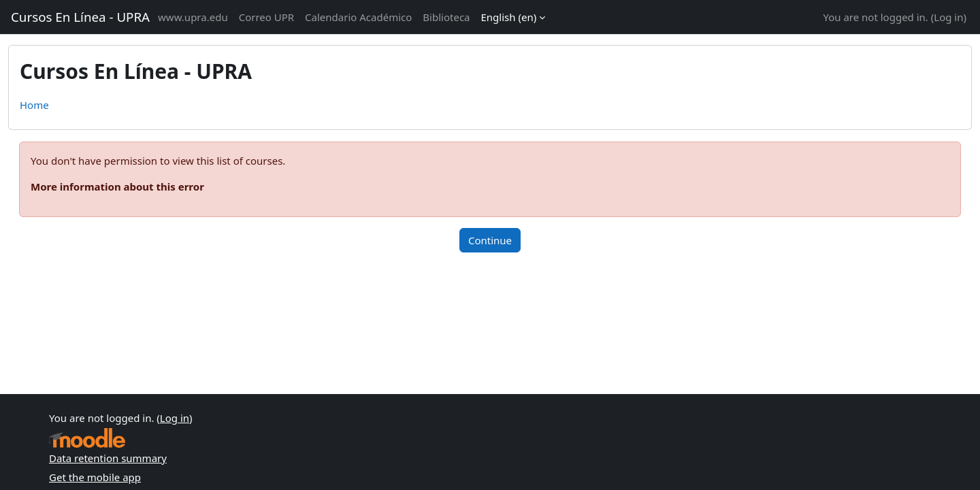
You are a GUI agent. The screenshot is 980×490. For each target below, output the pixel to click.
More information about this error (117, 186)
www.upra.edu (193, 17)
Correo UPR (266, 17)
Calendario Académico (358, 17)
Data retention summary (108, 458)
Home (34, 105)
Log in (948, 17)
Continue (490, 240)
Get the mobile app (95, 477)
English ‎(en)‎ (509, 17)
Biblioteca (446, 17)
